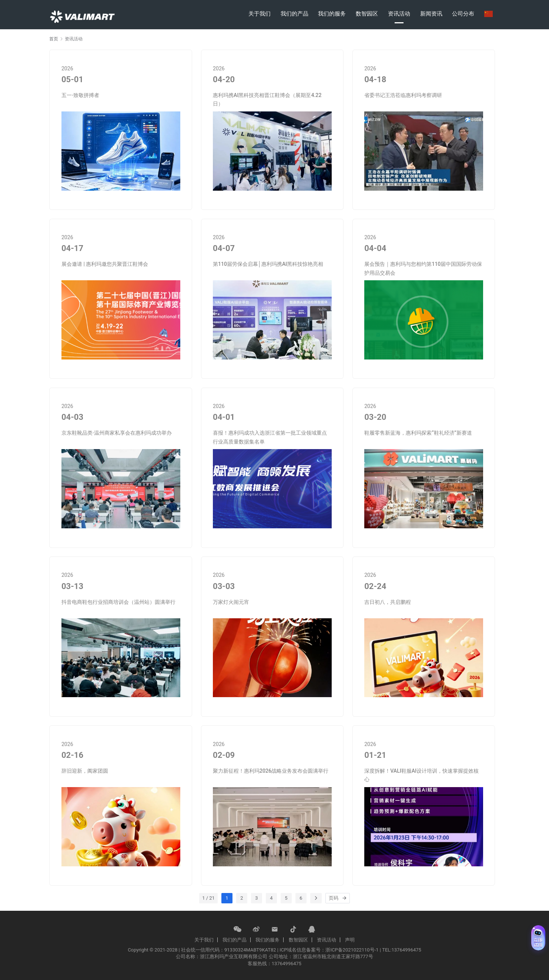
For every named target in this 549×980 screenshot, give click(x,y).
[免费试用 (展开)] (538, 938)
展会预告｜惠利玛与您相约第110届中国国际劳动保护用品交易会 (423, 268)
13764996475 (287, 964)
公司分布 (463, 14)
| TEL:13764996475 (401, 950)
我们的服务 (332, 14)
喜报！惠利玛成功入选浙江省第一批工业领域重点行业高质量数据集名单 (270, 437)
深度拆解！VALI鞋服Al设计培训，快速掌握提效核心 (421, 775)
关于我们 (260, 14)
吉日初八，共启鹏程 (388, 602)
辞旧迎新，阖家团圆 (85, 771)
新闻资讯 (431, 14)
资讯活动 (399, 14)
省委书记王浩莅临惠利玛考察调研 (403, 95)
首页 (54, 39)
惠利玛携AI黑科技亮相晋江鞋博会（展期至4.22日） (267, 100)
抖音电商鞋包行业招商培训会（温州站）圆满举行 (118, 602)
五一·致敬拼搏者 (80, 95)
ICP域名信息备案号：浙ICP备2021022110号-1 (329, 950)
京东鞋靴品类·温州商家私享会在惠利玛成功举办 (117, 433)
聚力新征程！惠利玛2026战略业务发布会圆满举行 (271, 771)
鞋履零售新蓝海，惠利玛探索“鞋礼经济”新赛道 (418, 433)
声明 (350, 940)
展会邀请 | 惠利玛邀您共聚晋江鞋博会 (105, 264)
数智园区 (367, 14)
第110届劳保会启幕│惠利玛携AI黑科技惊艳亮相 (268, 264)
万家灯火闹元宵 (231, 602)
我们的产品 (294, 14)
